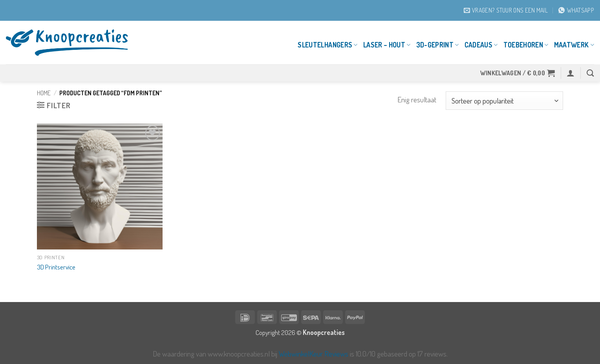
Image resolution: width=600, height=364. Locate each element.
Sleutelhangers (327, 45)
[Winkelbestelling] (504, 101)
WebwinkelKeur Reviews (314, 354)
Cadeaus (481, 45)
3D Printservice (56, 267)
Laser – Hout (387, 45)
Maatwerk (574, 45)
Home (44, 93)
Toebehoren (526, 45)
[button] (518, 73)
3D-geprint (438, 45)
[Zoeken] (590, 73)
